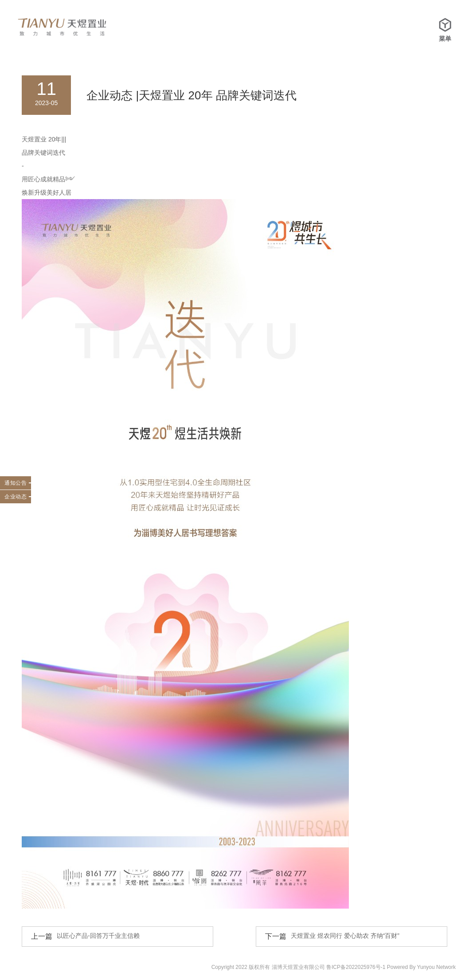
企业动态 (16, 497)
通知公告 (16, 483)
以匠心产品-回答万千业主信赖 (98, 936)
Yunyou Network (436, 967)
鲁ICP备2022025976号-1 (356, 967)
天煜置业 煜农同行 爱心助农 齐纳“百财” (345, 936)
